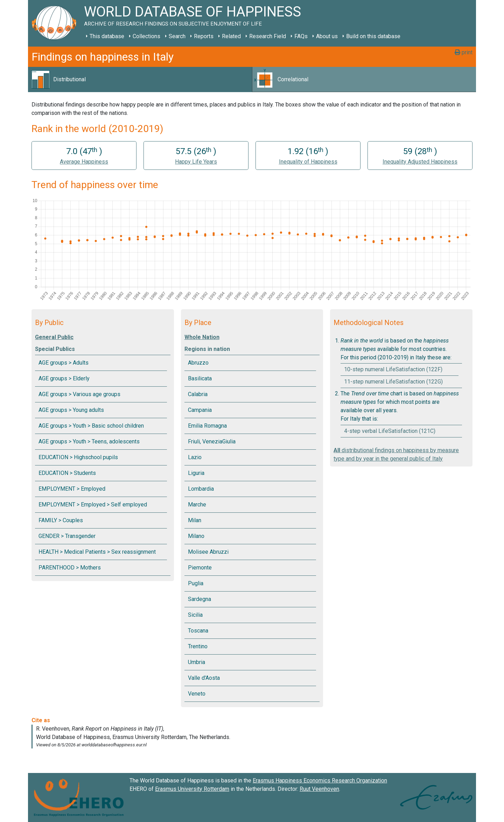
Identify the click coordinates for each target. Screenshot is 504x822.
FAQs (301, 36)
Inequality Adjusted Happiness (420, 162)
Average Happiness (84, 162)
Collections (146, 36)
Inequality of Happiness (308, 162)
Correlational (293, 79)
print (464, 52)
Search (177, 36)
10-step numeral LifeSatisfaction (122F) (393, 369)
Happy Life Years (196, 162)
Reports (204, 36)
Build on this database (373, 36)
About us (327, 36)
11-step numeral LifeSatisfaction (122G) (393, 382)
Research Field (268, 36)
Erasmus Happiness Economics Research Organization (320, 780)
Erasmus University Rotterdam (192, 789)
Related (231, 36)
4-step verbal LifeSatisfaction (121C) (390, 431)
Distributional (69, 79)
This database (107, 36)
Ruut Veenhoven (319, 789)
